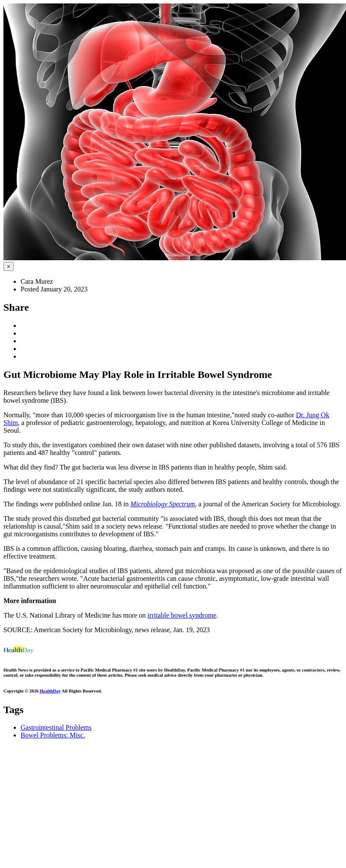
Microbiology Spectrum (163, 504)
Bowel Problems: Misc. (53, 735)
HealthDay (50, 691)
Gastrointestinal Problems (56, 727)
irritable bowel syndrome (182, 615)
